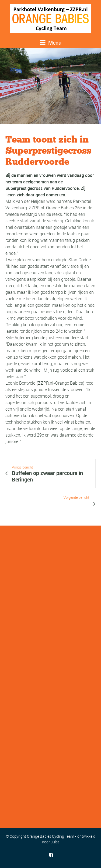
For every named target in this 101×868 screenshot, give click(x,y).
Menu (51, 43)
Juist (55, 842)
